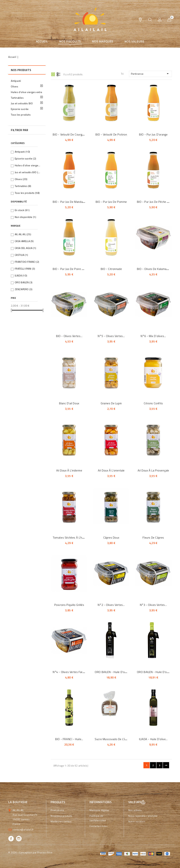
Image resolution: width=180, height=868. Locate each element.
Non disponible (25, 217)
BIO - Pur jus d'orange (153, 134)
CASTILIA (21, 255)
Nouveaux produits (61, 816)
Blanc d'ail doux (69, 403)
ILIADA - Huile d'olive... (153, 739)
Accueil (42, 42)
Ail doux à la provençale (153, 470)
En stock (22, 210)
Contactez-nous (99, 826)
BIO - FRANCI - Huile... (69, 739)
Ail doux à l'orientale (111, 470)
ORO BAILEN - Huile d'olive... (113, 672)
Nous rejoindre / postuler (143, 816)
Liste (59, 74)
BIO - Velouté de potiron (111, 134)
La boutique (18, 802)
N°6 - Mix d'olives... (153, 336)
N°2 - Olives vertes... (111, 605)
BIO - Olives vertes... (69, 336)
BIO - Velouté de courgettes (71, 134)
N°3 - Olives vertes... (153, 605)
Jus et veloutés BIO (22, 103)
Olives (15, 86)
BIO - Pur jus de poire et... (70, 269)
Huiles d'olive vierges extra (27, 92)
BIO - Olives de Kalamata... (154, 269)
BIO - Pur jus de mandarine (70, 202)
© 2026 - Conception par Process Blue (30, 852)
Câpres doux (111, 538)
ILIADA (21, 275)
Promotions (57, 810)
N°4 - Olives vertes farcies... (71, 672)
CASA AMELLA (24, 241)
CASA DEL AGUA (25, 248)
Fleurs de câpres (153, 538)
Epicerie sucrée (20, 109)
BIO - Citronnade (111, 269)
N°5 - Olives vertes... (111, 336)
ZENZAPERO (24, 289)
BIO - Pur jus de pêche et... (154, 202)
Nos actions (135, 810)
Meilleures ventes (61, 821)
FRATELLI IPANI (25, 269)
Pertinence (150, 74)
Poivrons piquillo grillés (69, 605)
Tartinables (17, 98)
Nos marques (103, 42)
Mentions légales (99, 810)
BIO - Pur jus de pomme (111, 202)
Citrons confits (153, 403)
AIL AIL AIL (23, 234)
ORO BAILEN (24, 282)
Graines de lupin (111, 403)
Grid (53, 74)
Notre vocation (137, 821)
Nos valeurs (134, 42)
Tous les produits (21, 115)
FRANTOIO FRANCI (27, 262)
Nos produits (70, 42)
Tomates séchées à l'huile (70, 538)
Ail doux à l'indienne (69, 470)
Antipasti (16, 81)
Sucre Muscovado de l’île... (112, 739)
